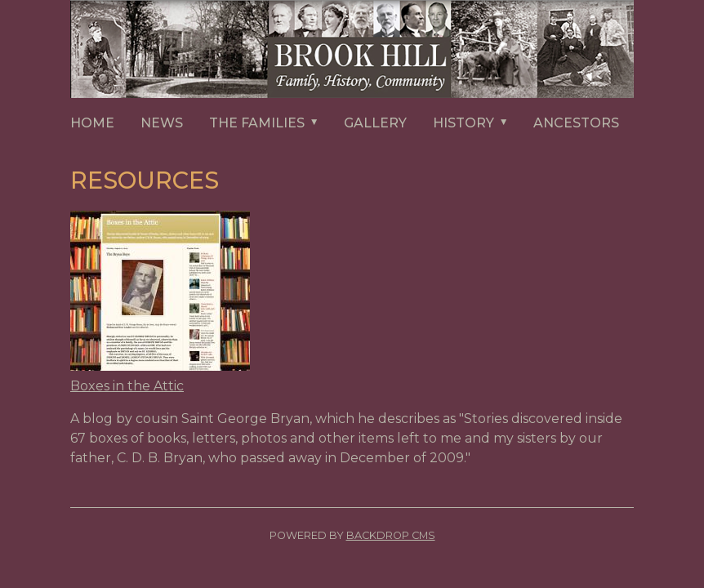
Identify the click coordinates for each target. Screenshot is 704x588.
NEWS (162, 123)
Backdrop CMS (391, 535)
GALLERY (375, 123)
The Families (270, 124)
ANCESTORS (576, 123)
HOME (92, 123)
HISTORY (477, 124)
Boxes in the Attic (127, 386)
